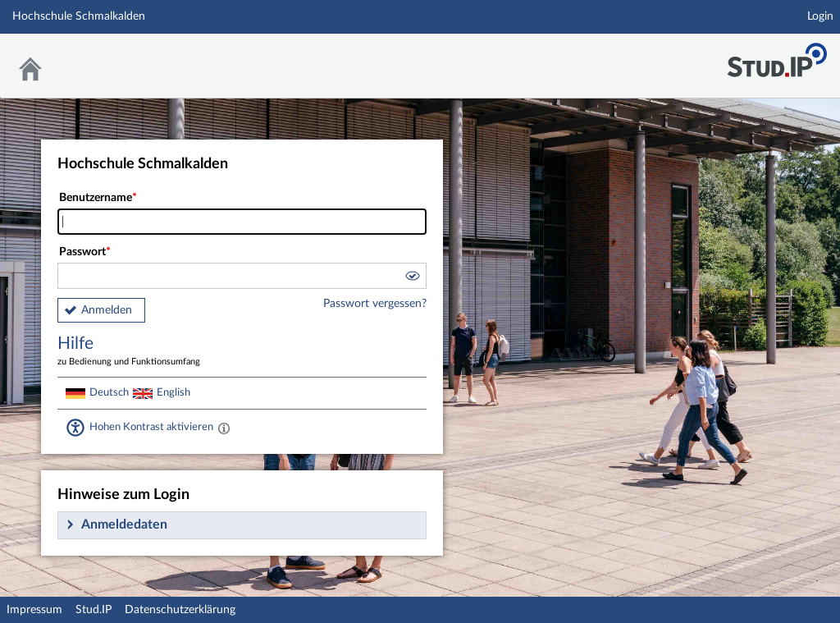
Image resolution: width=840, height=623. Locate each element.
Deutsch (109, 392)
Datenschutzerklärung (180, 610)
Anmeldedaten (124, 525)
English (173, 392)
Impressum (34, 610)
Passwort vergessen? (375, 304)
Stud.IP (94, 610)
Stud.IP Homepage (777, 55)
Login (820, 16)
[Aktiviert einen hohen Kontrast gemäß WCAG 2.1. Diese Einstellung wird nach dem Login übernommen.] (224, 428)
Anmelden (107, 310)
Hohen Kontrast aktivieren (151, 427)
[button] (412, 278)
